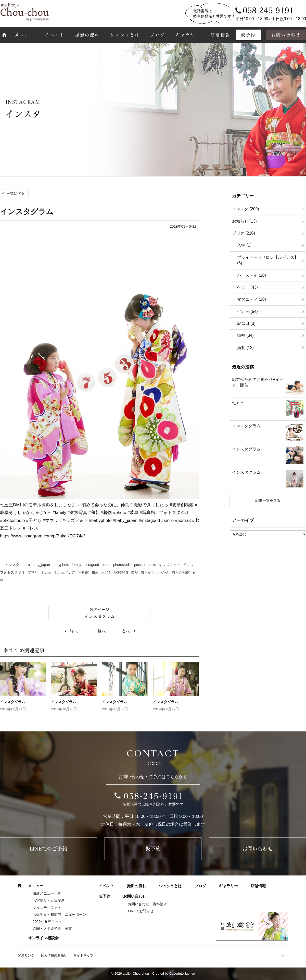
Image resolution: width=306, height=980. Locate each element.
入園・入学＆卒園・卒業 (52, 929)
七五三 (46, 572)
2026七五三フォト (47, 922)
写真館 (83, 572)
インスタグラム (100, 616)
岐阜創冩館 (181, 572)
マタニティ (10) (252, 299)
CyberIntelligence (182, 973)
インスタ (12, 565)
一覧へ (100, 631)
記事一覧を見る (268, 500)
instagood (91, 565)
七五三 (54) (247, 311)
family (76, 565)
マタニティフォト (47, 908)
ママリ (33, 572)
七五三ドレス (65, 572)
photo (106, 565)
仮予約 (248, 35)
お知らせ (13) (244, 221)
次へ (126, 631)
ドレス (188, 565)
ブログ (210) (244, 233)
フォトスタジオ (12, 572)
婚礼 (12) (245, 348)
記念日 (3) (246, 323)
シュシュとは (125, 35)
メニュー (25, 35)
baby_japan (41, 565)
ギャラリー (188, 35)
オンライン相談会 (43, 938)
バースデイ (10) (252, 275)
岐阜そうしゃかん (155, 572)
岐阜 (135, 572)
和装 (95, 572)
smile (152, 565)
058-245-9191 (154, 796)
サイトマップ (83, 955)
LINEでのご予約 (48, 849)
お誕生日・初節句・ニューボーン (59, 914)
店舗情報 (220, 35)
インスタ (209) (246, 209)
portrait (140, 565)
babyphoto (61, 565)
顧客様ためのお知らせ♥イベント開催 (258, 382)
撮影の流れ (87, 35)
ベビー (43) (247, 287)
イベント (55, 35)
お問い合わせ (258, 849)
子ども (106, 572)
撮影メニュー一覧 (47, 893)
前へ (73, 631)
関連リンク (26, 955)
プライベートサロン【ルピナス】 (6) (268, 260)
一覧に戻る (16, 194)
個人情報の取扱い (54, 955)
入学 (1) (244, 245)
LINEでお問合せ (141, 911)
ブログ (158, 35)
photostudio (122, 565)
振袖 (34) (245, 335)
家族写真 (121, 572)
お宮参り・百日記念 (49, 900)
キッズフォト (169, 565)
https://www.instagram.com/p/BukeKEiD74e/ (42, 536)
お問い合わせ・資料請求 (147, 904)
